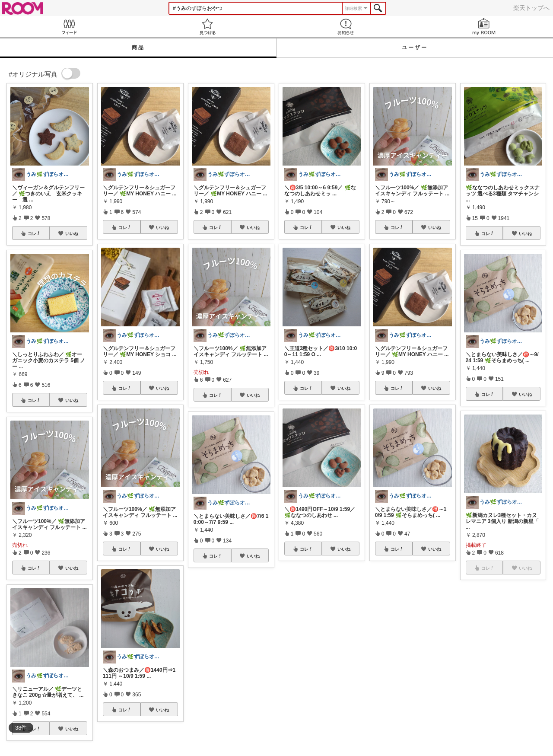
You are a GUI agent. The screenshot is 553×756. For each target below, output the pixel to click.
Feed (69, 27)
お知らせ (346, 27)
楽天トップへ (531, 8)
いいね (72, 233)
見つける (207, 27)
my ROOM (484, 27)
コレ (34, 233)
